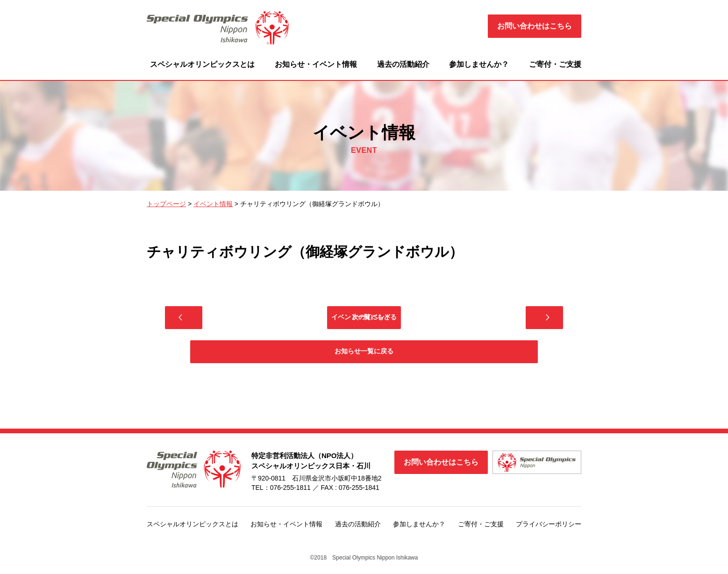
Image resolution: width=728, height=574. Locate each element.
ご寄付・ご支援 (555, 64)
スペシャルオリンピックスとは (202, 64)
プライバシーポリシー (549, 534)
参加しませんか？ (479, 64)
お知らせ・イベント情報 (316, 64)
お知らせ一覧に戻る (364, 359)
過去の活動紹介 (403, 64)
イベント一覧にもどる (364, 320)
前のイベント (259, 320)
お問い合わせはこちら (535, 26)
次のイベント (469, 320)
